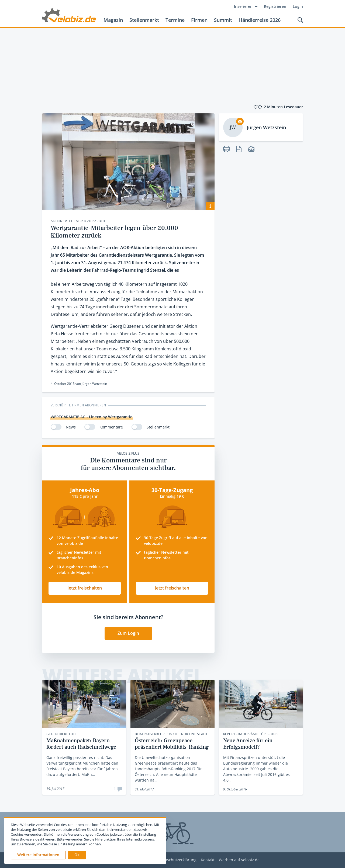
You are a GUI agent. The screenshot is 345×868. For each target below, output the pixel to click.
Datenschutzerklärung (176, 860)
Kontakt (208, 860)
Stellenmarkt (144, 20)
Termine (175, 20)
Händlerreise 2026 (260, 20)
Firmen (199, 20)
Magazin (113, 20)
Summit (223, 20)
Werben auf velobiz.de (239, 860)
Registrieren (275, 6)
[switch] (56, 427)
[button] (77, 855)
